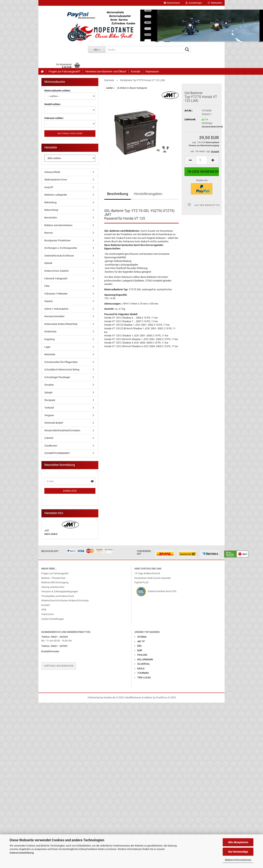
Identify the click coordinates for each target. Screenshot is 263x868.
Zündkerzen (51, 446)
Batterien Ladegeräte (56, 195)
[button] (172, 3)
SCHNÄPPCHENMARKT (57, 453)
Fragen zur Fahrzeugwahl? (65, 71)
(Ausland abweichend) (212, 127)
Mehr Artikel (51, 534)
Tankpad (49, 408)
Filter (47, 286)
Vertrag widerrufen (59, 666)
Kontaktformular (50, 651)
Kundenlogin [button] (194, 3)
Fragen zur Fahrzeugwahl (55, 573)
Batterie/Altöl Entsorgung (55, 582)
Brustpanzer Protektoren (57, 240)
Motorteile (50, 354)
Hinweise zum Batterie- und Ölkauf (106, 71)
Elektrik (48, 263)
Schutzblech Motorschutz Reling (62, 370)
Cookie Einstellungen (53, 619)
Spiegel (48, 392)
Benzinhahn (51, 218)
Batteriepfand (212, 142)
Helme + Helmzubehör (56, 309)
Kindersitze (50, 332)
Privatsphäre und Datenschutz (58, 596)
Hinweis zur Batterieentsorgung (204, 146)
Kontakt (136, 71)
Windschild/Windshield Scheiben (62, 430)
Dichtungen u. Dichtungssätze (61, 248)
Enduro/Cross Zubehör (57, 271)
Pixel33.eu (162, 697)
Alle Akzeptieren (238, 842)
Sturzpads (50, 400)
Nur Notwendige (238, 852)
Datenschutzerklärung (22, 853)
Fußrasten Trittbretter (56, 294)
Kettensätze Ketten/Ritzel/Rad (61, 324)
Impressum (152, 71)
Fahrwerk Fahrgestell (56, 278)
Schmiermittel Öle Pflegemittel (61, 362)
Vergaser (49, 415)
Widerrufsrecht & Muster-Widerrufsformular (65, 600)
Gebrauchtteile (52, 172)
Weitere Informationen (238, 860)
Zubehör (49, 438)
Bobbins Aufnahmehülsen (58, 225)
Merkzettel (215, 3)
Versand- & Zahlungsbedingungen (60, 591)
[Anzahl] (202, 160)
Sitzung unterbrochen (53, 587)
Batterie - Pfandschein (53, 578)
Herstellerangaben (148, 194)
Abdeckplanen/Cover (56, 180)
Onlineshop (94, 697)
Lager (47, 347)
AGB (44, 610)
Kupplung (49, 339)
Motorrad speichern (70, 133)
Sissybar (49, 385)
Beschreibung (118, 194)
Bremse (49, 233)
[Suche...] (97, 50)
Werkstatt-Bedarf (54, 423)
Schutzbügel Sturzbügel (57, 377)
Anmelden (70, 491)
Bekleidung (50, 202)
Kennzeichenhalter (54, 316)
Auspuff (49, 187)
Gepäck (49, 301)
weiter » (110, 88)
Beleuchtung (51, 210)
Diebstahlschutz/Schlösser (59, 256)
